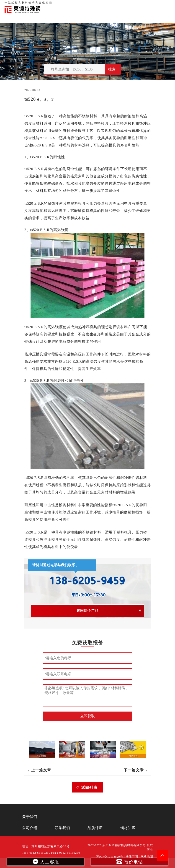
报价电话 (129, 861)
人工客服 (45, 861)
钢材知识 (166, 5)
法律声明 (132, 857)
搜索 (112, 69)
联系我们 (134, 5)
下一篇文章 (134, 770)
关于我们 (106, 5)
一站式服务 (150, 5)
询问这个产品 (88, 611)
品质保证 (120, 5)
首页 (95, 5)
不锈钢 (84, 116)
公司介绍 (30, 828)
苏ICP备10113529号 (110, 857)
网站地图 (147, 857)
